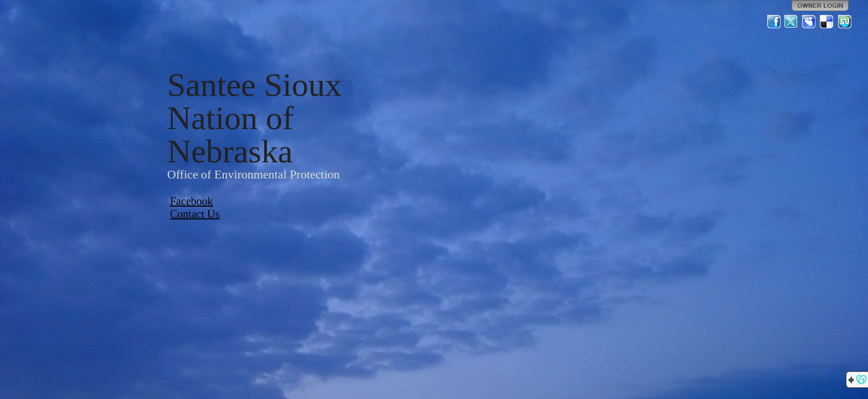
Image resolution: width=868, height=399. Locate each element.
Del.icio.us (827, 22)
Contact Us (195, 214)
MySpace (809, 22)
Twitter (792, 22)
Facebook (192, 201)
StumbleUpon (845, 22)
